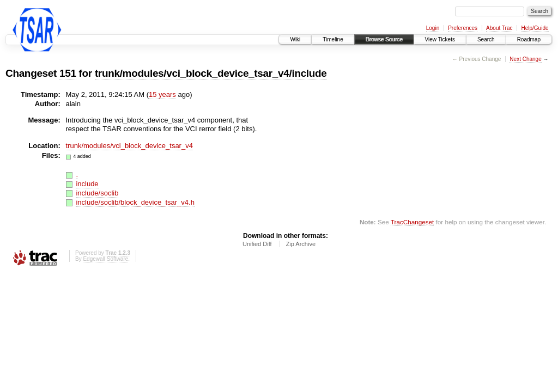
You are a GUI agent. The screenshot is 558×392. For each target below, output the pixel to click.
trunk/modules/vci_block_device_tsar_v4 (129, 146)
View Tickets (440, 39)
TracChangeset (412, 222)
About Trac (499, 28)
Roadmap (529, 39)
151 (68, 73)
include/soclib (97, 193)
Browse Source (384, 39)
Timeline (333, 39)
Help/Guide (535, 28)
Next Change (525, 59)
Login (433, 28)
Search (486, 39)
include (87, 184)
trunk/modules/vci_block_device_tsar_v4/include (211, 73)
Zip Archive (301, 244)
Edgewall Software (105, 259)
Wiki (295, 39)
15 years (162, 94)
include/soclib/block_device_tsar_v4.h (135, 202)
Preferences (463, 28)
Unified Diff (257, 244)
